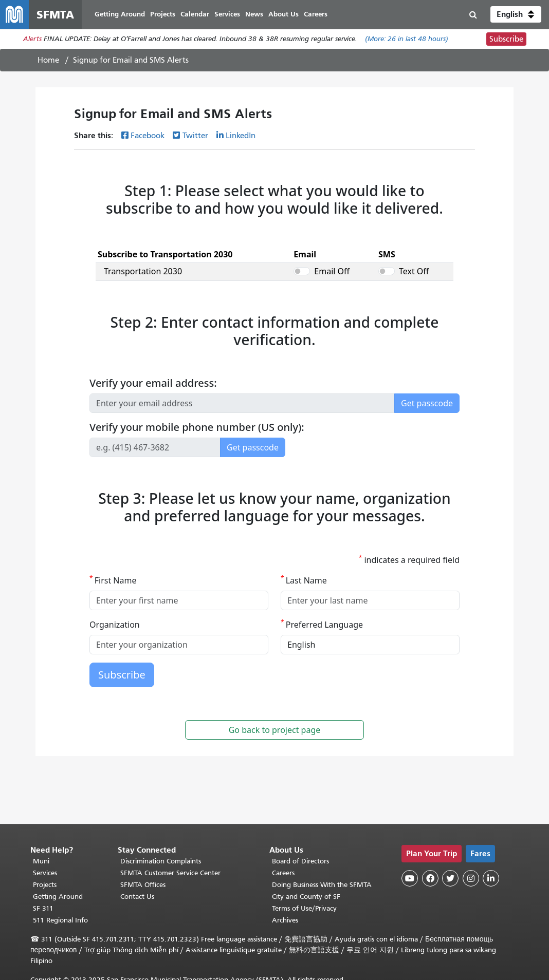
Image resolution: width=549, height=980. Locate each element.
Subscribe (506, 39)
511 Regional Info (60, 921)
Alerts (32, 39)
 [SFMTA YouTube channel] (410, 878)
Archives (285, 921)
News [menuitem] (254, 14)
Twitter (195, 136)
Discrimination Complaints (161, 862)
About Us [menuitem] (283, 14)
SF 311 (43, 909)
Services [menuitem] (227, 14)
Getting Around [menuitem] (120, 14)
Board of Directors (300, 862)
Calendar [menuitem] (195, 14)
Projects (45, 885)
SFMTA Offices (143, 885)
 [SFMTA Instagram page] (471, 878)
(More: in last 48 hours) (407, 39)
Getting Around (58, 897)
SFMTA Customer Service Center (170, 873)
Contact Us (137, 897)
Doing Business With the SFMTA (322, 885)
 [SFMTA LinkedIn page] (491, 878)
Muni (41, 862)
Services (45, 873)
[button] (516, 14)
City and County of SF (306, 897)
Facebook (148, 136)
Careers (283, 873)
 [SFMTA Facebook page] (430, 878)
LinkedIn (241, 136)
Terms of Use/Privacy (304, 909)
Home (48, 60)
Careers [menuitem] (316, 14)
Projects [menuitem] (163, 14)
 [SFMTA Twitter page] (450, 878)
